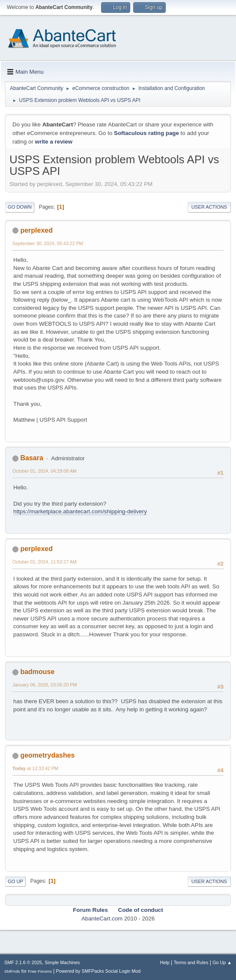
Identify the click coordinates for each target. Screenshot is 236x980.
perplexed (36, 230)
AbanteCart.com (102, 919)
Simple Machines (62, 962)
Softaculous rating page (146, 133)
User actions (209, 207)
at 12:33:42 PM (35, 768)
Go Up (15, 881)
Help (165, 962)
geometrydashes (47, 755)
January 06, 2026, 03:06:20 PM (45, 685)
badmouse (37, 672)
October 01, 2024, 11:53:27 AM (45, 562)
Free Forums (40, 971)
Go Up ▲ (222, 962)
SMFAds (12, 971)
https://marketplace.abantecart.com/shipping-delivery (80, 511)
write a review (54, 142)
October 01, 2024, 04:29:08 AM (45, 471)
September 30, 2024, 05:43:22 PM (48, 243)
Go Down (20, 207)
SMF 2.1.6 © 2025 (23, 962)
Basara (31, 458)
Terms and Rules (191, 962)
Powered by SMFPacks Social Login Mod (99, 971)
